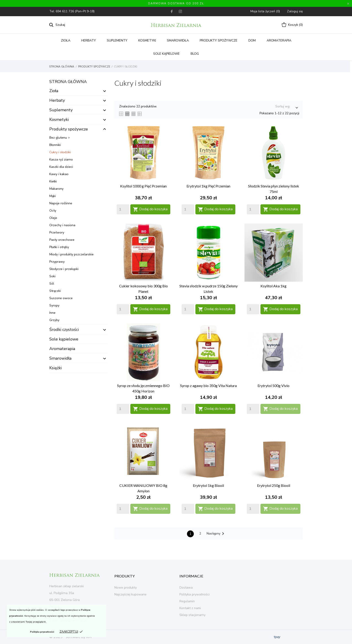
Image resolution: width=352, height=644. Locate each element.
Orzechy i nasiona (62, 225)
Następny (216, 534)
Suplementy (117, 40)
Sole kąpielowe (166, 54)
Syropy (54, 305)
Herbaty (89, 40)
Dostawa (186, 588)
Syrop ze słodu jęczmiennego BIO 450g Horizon (143, 388)
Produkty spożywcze (219, 40)
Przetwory (57, 232)
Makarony (56, 189)
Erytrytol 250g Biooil (274, 485)
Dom (252, 40)
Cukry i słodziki (60, 152)
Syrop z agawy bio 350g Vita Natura (208, 386)
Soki (52, 276)
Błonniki (55, 145)
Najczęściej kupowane (130, 594)
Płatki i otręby (59, 247)
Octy (53, 211)
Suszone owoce (61, 298)
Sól (52, 284)
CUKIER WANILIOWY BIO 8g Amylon (143, 488)
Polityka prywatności (42, 632)
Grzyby (54, 320)
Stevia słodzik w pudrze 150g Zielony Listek (209, 289)
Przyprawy (57, 262)
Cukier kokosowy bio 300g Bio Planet (143, 289)
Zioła (66, 40)
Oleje (53, 218)
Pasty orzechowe (62, 240)
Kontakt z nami (190, 608)
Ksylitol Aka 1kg (273, 286)
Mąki (53, 196)
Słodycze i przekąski (64, 269)
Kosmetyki (147, 40)
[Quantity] (123, 209)
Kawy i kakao (59, 174)
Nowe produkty (126, 588)
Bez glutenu (58, 138)
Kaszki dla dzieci (61, 167)
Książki (55, 368)
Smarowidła (178, 40)
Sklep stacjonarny (192, 615)
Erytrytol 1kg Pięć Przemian (208, 186)
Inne (52, 313)
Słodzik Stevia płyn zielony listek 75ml (274, 189)
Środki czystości (64, 330)
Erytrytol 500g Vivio (273, 386)
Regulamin (187, 601)
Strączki (55, 291)
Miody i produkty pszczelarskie (71, 254)
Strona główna (68, 82)
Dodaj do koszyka (150, 209)
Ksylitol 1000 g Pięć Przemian (143, 186)
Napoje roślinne (61, 203)
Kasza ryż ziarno (61, 160)
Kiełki (53, 181)
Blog (195, 54)
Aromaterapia (279, 40)
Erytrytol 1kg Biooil (208, 485)
